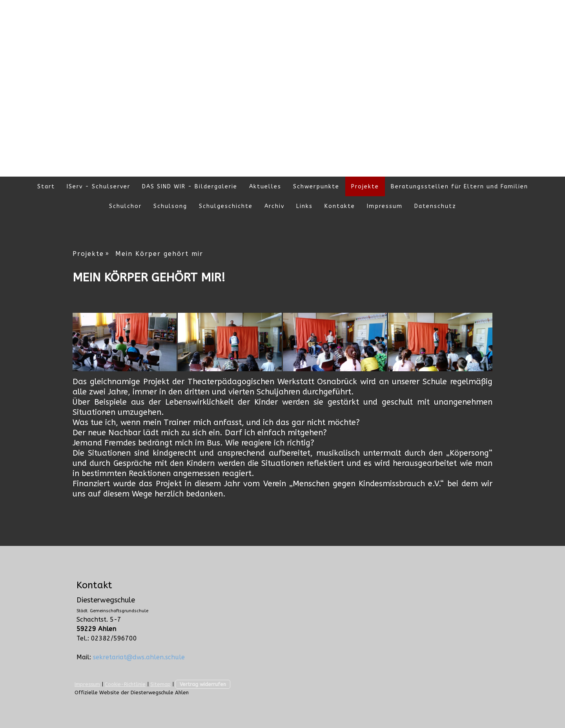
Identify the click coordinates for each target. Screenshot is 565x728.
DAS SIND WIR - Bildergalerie (190, 187)
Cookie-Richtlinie (125, 684)
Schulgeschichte (226, 206)
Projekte (365, 187)
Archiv (274, 206)
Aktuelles (265, 187)
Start (46, 187)
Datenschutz (435, 206)
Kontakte (340, 206)
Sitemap (160, 684)
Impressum (385, 206)
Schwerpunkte (316, 187)
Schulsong (170, 206)
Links (304, 206)
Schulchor (125, 206)
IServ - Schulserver (98, 187)
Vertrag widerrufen (203, 684)
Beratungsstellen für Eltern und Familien (459, 187)
